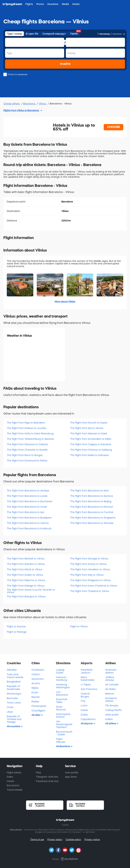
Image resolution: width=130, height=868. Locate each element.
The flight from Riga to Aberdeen (26, 423)
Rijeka (35, 688)
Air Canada (112, 685)
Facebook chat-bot (47, 781)
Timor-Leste (14, 703)
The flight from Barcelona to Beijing (91, 501)
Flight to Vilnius (79, 626)
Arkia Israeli (112, 715)
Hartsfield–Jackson (87, 671)
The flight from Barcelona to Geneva (91, 496)
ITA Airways (112, 706)
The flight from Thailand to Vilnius (90, 591)
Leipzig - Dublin (61, 671)
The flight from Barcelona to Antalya (28, 491)
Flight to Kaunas (16, 626)
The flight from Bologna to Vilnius (26, 596)
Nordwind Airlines (111, 700)
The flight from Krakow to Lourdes (26, 428)
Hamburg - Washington (63, 686)
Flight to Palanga (17, 632)
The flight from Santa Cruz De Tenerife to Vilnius (31, 591)
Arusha (36, 683)
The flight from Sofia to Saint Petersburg (30, 433)
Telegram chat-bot (47, 777)
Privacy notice (92, 839)
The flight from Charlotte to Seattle (27, 450)
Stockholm (38, 679)
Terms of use (37, 839)
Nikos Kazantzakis (88, 679)
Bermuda (12, 698)
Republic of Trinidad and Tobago (14, 719)
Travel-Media (15, 790)
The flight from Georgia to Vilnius (89, 559)
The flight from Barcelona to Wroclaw (92, 523)
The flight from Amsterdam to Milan (91, 439)
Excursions (13, 785)
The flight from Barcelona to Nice (89, 491)
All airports (87, 723)
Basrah (36, 697)
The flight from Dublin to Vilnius (25, 575)
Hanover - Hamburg (62, 679)
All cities (36, 715)
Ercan (35, 692)
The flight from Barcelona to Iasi (25, 512)
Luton (84, 706)
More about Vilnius (65, 301)
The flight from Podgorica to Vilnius (90, 580)
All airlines (111, 723)
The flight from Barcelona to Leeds (27, 496)
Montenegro (14, 694)
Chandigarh (38, 711)
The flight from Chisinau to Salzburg (91, 450)
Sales (10, 777)
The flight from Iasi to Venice (87, 428)
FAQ (38, 773)
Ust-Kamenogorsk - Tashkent (65, 724)
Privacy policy (55, 839)
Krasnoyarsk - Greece (64, 716)
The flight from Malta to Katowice (89, 455)
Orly (83, 701)
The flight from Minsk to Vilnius (25, 569)
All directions (63, 746)
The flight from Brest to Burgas (25, 455)
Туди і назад (14, 34)
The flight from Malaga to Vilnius (26, 586)
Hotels (10, 781)
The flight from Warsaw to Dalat (89, 433)
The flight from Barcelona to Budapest (29, 518)
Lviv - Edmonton (62, 693)
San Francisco (89, 689)
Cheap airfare (12, 104)
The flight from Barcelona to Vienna (28, 523)
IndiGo (109, 719)
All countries (14, 726)
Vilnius (43, 104)
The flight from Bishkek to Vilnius (26, 559)
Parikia (35, 702)
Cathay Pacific (114, 710)
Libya (10, 712)
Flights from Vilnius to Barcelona (21, 110)
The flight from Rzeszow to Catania (27, 444)
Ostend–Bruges (86, 695)
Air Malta (110, 689)
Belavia (110, 694)
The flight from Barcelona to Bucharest (30, 501)
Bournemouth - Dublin (64, 733)
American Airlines (111, 671)
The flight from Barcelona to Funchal (92, 512)
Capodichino (88, 719)
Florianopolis (39, 706)
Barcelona (30, 104)
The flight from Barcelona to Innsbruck (29, 528)
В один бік (32, 34)
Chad (10, 707)
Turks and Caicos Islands (15, 676)
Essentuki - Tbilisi (62, 701)
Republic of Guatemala (13, 688)
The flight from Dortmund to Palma (27, 461)
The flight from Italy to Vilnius (87, 575)
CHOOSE (113, 127)
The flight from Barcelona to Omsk (27, 507)
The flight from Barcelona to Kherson (92, 507)
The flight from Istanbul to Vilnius (26, 564)
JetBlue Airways (110, 679)
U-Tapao (86, 685)
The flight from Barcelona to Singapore (93, 518)
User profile (72, 773)
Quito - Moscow (61, 708)
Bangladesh (14, 682)
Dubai (84, 710)
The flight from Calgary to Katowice (91, 444)
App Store (71, 777)
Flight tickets (14, 773)
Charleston (38, 670)
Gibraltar (12, 670)
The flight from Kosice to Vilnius (88, 564)
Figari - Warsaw (61, 740)
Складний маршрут (54, 34)
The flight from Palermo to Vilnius (26, 580)
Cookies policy (73, 839)
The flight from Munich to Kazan (89, 423)
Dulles (84, 715)
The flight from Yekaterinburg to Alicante (30, 439)
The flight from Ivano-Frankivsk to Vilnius (94, 586)
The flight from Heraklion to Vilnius (90, 569)
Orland (35, 674)
